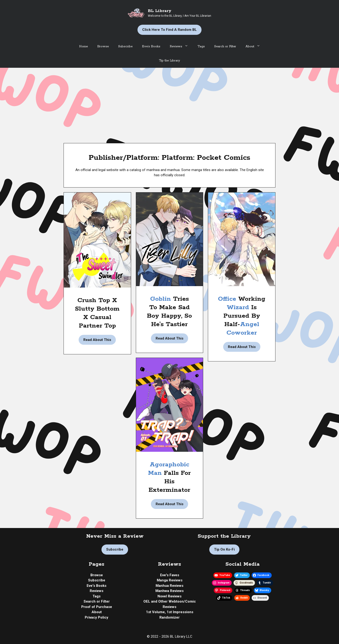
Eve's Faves (170, 575)
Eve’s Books (151, 46)
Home (83, 46)
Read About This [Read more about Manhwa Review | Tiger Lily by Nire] (169, 338)
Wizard (239, 307)
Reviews (181, 47)
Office (228, 299)
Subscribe (125, 46)
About (255, 47)
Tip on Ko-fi (224, 549)
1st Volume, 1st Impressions (170, 612)
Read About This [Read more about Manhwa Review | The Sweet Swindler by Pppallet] (97, 340)
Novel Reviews (169, 596)
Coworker (242, 333)
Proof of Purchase (97, 607)
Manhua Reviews (169, 586)
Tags (201, 46)
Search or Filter (225, 46)
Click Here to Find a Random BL (169, 30)
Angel (250, 324)
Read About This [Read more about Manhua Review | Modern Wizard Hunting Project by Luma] (242, 347)
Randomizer (169, 617)
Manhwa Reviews (169, 591)
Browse (103, 46)
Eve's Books (97, 586)
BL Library (160, 11)
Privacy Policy (97, 617)
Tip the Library (169, 61)
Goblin (162, 299)
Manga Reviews (170, 580)
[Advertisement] (169, 103)
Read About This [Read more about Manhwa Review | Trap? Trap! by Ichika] (169, 504)
